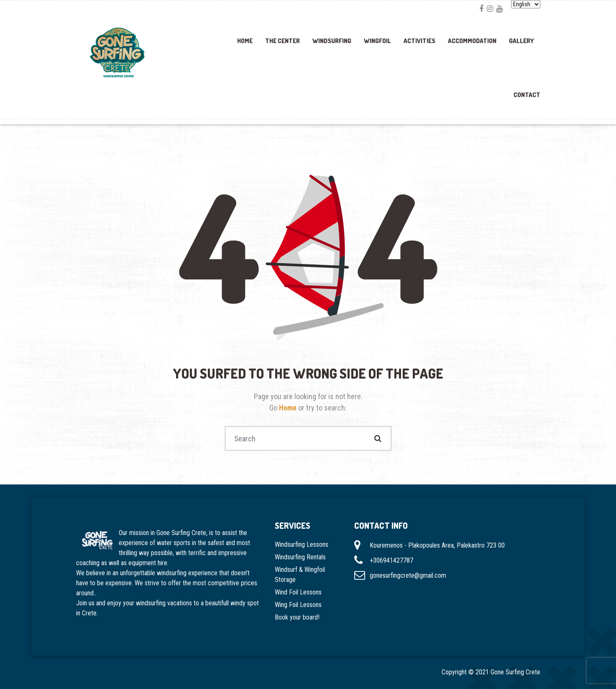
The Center (282, 41)
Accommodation (472, 41)
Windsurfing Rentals (300, 557)
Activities (419, 41)
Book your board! (297, 617)
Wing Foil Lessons (298, 605)
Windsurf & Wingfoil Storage (300, 575)
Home (245, 41)
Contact (527, 95)
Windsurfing (332, 41)
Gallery (521, 41)
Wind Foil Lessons (298, 592)
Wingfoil (377, 41)
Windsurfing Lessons (302, 544)
